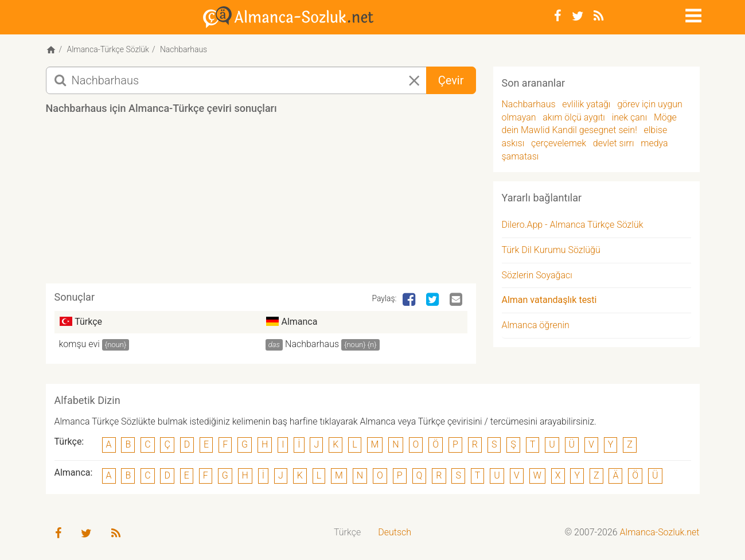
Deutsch (395, 532)
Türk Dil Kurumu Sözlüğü (551, 250)
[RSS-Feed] (598, 16)
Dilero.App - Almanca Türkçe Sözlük (573, 225)
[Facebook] (558, 16)
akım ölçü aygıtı (574, 117)
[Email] (457, 300)
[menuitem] (347, 533)
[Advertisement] (261, 203)
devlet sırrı (614, 143)
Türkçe (347, 532)
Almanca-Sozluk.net (660, 532)
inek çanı (630, 117)
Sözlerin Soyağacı (537, 275)
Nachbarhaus (312, 344)
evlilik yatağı (586, 104)
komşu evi (79, 344)
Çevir (451, 80)
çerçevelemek (559, 143)
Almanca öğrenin (536, 325)
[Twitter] (578, 16)
